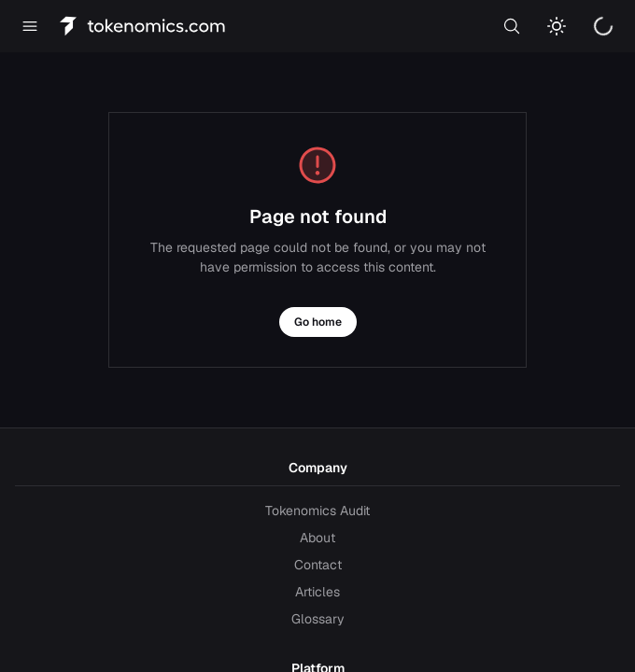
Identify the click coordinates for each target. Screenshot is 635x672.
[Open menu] (30, 26)
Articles (317, 592)
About (317, 538)
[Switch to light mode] (557, 26)
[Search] (512, 26)
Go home (318, 322)
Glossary (318, 619)
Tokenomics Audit (317, 511)
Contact (318, 565)
